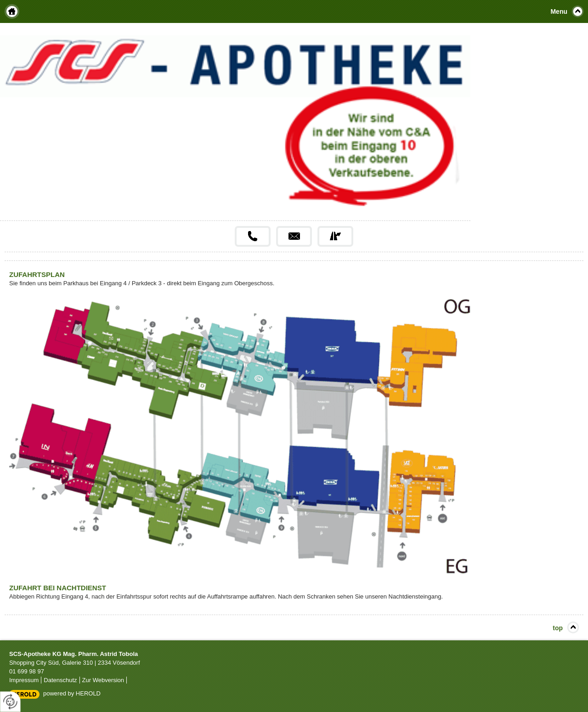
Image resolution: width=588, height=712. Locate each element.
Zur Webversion (103, 680)
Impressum (24, 680)
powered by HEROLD (72, 693)
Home (12, 11)
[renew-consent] (10, 702)
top (558, 628)
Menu (559, 11)
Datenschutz (60, 680)
